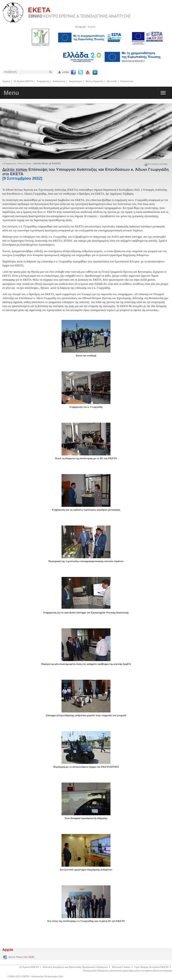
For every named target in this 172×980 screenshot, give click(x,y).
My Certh (112, 81)
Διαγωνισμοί (75, 81)
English (92, 27)
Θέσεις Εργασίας (94, 81)
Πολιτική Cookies (121, 967)
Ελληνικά (81, 27)
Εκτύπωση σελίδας (156, 164)
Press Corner (25, 163)
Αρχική (6, 81)
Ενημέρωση (43, 81)
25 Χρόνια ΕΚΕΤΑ (24, 81)
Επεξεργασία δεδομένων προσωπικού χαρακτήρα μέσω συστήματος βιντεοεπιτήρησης (128, 970)
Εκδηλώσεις (59, 81)
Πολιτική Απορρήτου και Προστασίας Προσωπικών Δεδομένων (75, 967)
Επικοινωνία (127, 81)
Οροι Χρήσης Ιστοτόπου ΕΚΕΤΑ (151, 967)
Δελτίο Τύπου (21, 957)
